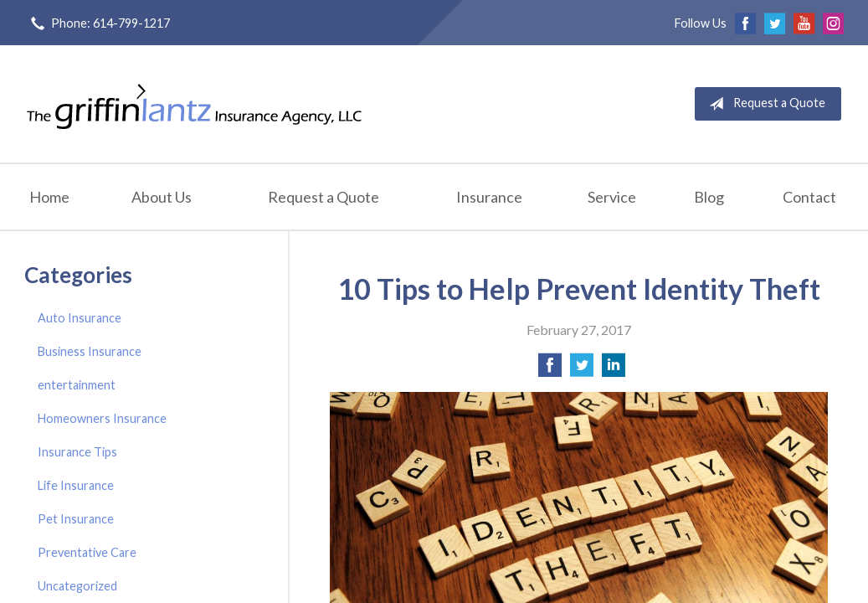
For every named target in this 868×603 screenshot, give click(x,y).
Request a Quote (764, 104)
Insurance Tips (77, 452)
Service (612, 197)
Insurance (489, 197)
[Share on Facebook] (550, 370)
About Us (162, 197)
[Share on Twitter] (582, 370)
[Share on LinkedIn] (614, 370)
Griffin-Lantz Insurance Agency (194, 104)
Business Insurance (90, 351)
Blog (709, 197)
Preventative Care (87, 552)
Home (49, 197)
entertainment (77, 385)
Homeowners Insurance (102, 418)
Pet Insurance (76, 519)
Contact (809, 197)
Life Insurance (76, 485)
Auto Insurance (80, 318)
